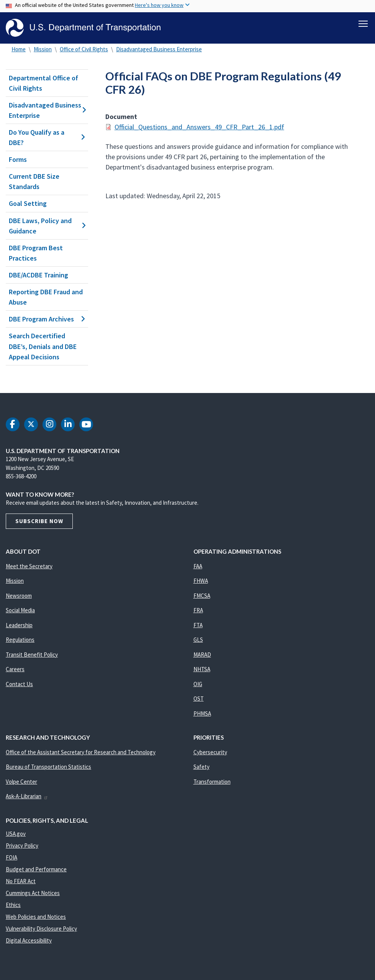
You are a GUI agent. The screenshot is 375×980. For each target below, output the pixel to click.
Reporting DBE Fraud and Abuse (46, 297)
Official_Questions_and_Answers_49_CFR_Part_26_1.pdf (199, 127)
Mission (43, 49)
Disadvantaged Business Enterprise (159, 49)
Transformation (212, 782)
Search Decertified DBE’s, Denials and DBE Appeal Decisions (43, 347)
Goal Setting (28, 204)
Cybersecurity (210, 752)
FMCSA (202, 596)
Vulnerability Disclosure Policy (41, 929)
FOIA (11, 857)
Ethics (13, 905)
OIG (198, 684)
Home (19, 49)
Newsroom (19, 596)
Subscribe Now (39, 521)
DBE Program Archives (47, 319)
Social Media (20, 610)
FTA (198, 625)
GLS (198, 640)
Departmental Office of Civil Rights (43, 83)
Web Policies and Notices (36, 917)
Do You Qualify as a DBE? (47, 137)
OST (199, 699)
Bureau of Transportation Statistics (48, 767)
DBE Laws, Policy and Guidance (47, 226)
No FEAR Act (21, 881)
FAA (198, 566)
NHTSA (202, 669)
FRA (198, 610)
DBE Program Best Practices (36, 253)
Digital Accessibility (29, 940)
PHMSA (202, 713)
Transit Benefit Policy (32, 655)
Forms (18, 159)
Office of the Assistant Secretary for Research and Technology (81, 752)
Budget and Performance (36, 869)
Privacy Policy (22, 845)
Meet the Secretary (29, 566)
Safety (201, 767)
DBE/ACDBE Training (38, 275)
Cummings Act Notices (33, 893)
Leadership (19, 625)
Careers (15, 669)
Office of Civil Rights (84, 49)
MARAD (202, 655)
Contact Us (19, 684)
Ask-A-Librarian (27, 796)
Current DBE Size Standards (34, 181)
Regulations (20, 640)
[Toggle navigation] (363, 23)
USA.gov (16, 834)
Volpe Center (21, 782)
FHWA (201, 581)
